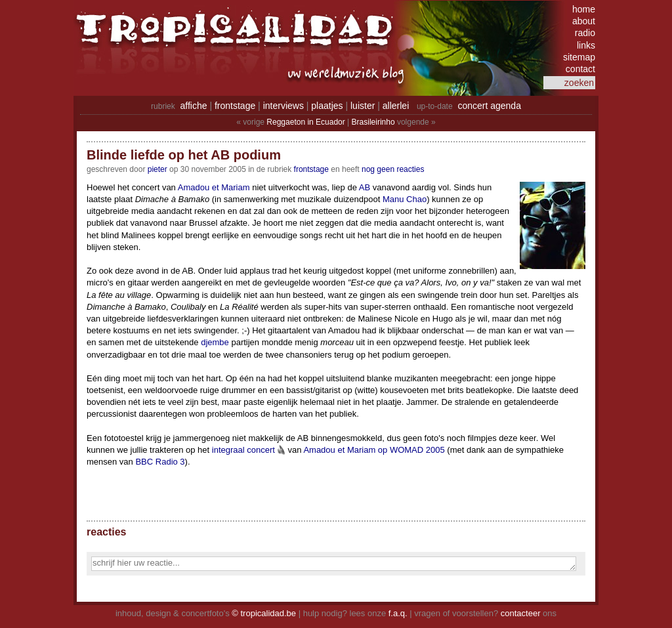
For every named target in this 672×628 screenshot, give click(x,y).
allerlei (396, 106)
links (586, 45)
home (584, 9)
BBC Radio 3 (160, 462)
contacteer (521, 613)
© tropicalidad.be (264, 613)
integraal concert (243, 450)
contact (580, 69)
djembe (215, 342)
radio (585, 33)
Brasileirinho (373, 122)
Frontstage (311, 169)
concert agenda (489, 106)
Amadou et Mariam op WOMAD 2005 (374, 450)
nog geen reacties (393, 169)
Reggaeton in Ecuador (305, 122)
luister (363, 106)
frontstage (235, 106)
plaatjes (327, 106)
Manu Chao (405, 199)
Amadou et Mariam (214, 187)
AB (365, 187)
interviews (283, 106)
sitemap (579, 57)
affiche (194, 106)
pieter (157, 169)
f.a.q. (398, 613)
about (584, 21)
